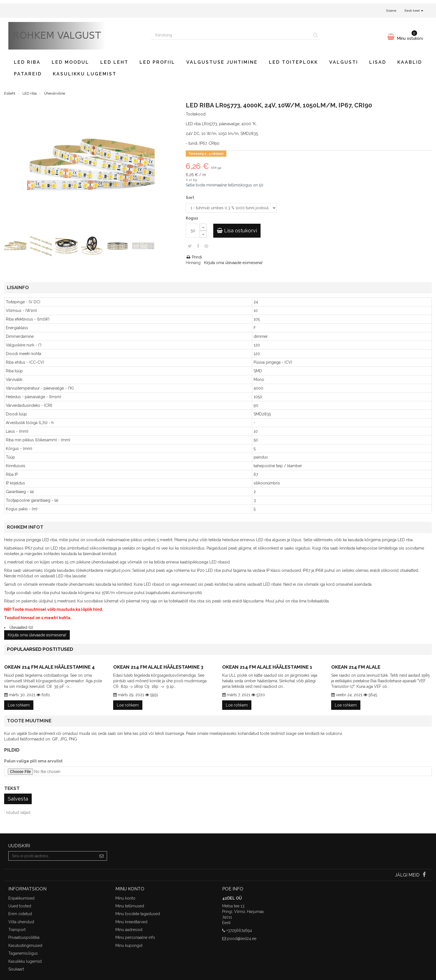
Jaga (198, 246)
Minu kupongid (129, 945)
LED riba (27, 62)
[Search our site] (231, 35)
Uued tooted (20, 906)
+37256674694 (239, 930)
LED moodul (70, 62)
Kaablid (410, 62)
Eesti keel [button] (414, 11)
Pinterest (206, 246)
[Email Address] (52, 856)
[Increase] (203, 227)
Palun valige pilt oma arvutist (33, 761)
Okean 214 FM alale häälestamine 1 (267, 667)
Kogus (192, 218)
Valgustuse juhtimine (222, 62)
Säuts (190, 246)
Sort (190, 198)
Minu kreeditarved (131, 922)
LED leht (114, 62)
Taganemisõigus (23, 953)
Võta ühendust (21, 922)
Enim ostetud (20, 914)
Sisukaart (16, 969)
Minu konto (125, 898)
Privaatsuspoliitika (24, 937)
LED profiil (157, 62)
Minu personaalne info (135, 937)
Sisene (391, 11)
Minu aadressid (129, 930)
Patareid (28, 74)
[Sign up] (102, 856)
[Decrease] (203, 234)
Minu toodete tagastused (138, 914)
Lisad (378, 62)
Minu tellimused (130, 906)
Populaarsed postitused (40, 649)
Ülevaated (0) (21, 627)
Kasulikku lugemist (85, 74)
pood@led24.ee (242, 939)
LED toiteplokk (293, 62)
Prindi (194, 257)
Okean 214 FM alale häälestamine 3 (158, 667)
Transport (17, 930)
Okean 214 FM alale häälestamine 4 (49, 667)
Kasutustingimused (25, 945)
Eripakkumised (21, 898)
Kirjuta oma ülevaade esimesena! (233, 263)
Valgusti (344, 62)
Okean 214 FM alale (356, 667)
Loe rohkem (19, 705)
